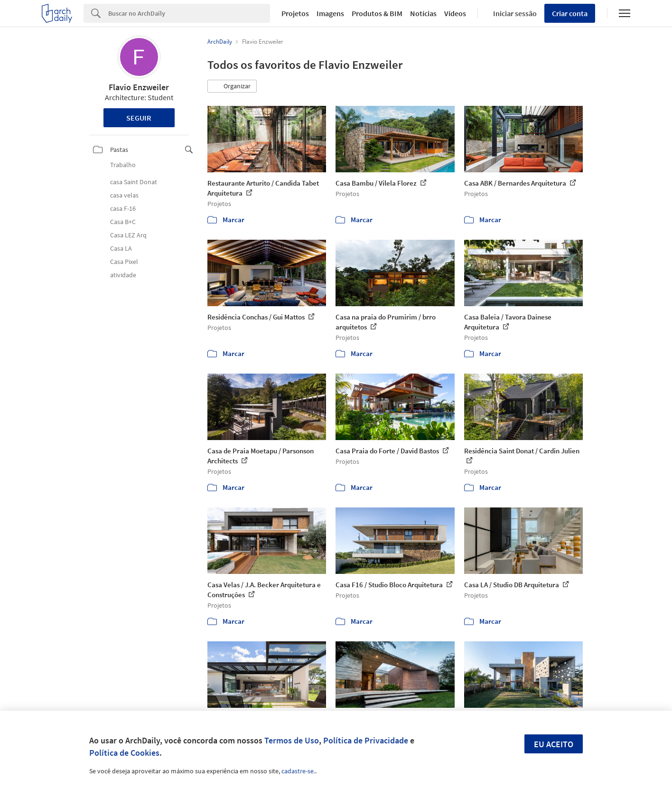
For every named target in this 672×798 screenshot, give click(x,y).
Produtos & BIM (377, 13)
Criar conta (570, 13)
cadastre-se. (298, 771)
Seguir (139, 118)
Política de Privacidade (366, 740)
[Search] (189, 13)
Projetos (295, 13)
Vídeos (455, 13)
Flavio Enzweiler (139, 87)
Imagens (330, 13)
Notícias (423, 13)
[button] (232, 86)
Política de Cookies (124, 753)
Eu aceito (554, 744)
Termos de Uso (292, 740)
